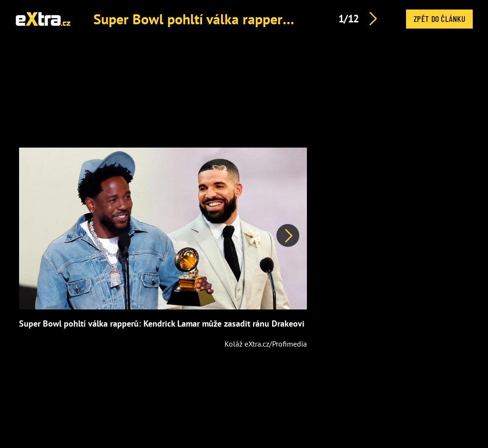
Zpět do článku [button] (439, 19)
